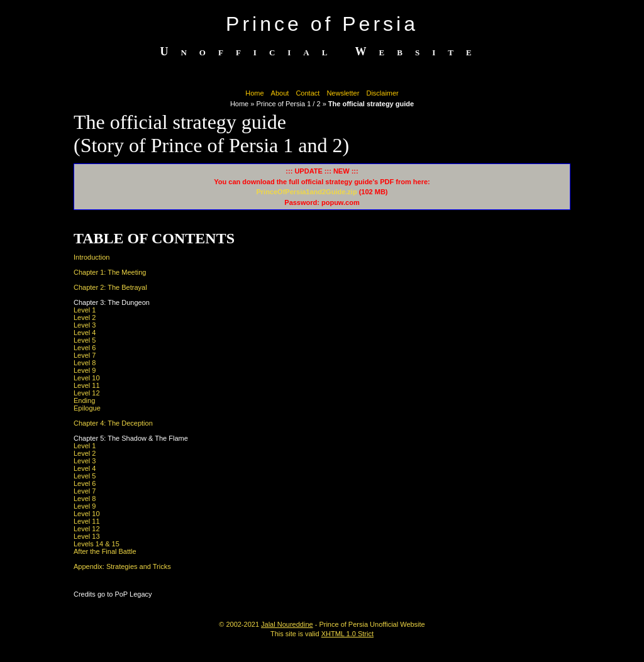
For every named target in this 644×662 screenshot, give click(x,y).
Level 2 (85, 317)
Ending (84, 400)
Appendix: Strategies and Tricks (122, 566)
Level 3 (85, 325)
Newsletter (343, 93)
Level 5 (85, 340)
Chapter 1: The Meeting (110, 272)
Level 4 (85, 333)
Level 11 (87, 385)
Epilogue (87, 408)
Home (254, 93)
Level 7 (85, 355)
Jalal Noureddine (287, 624)
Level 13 (87, 536)
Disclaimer (382, 93)
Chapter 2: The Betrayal (110, 287)
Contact (308, 93)
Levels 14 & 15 (97, 544)
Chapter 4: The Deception (113, 423)
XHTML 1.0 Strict (347, 634)
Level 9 (85, 370)
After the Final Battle (105, 551)
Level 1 (85, 310)
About (280, 93)
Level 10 (87, 378)
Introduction (92, 257)
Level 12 (87, 393)
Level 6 (85, 348)
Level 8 (85, 363)
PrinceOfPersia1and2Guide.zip (306, 192)
